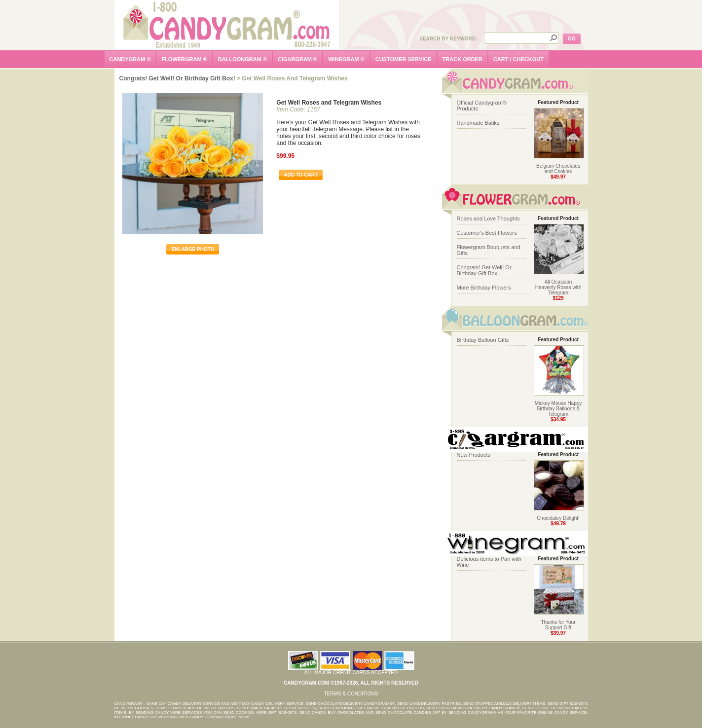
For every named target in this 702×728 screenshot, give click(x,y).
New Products (474, 455)
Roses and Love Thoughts (488, 218)
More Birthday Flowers (484, 288)
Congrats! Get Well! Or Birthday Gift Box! (177, 78)
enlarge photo (193, 249)
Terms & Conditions (351, 694)
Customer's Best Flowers (487, 233)
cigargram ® (297, 59)
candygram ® (130, 59)
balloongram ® (242, 59)
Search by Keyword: (448, 39)
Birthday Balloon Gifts (483, 340)
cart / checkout (518, 59)
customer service (404, 59)
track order (462, 59)
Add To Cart (301, 175)
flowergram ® (184, 59)
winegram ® (346, 59)
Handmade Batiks (478, 123)
